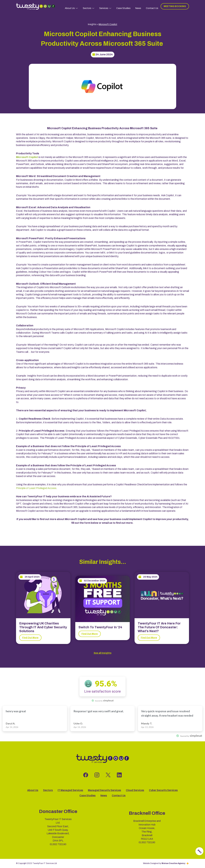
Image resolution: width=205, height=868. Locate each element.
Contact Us (152, 8)
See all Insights (103, 653)
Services (104, 8)
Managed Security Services (105, 790)
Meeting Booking (175, 6)
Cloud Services (135, 790)
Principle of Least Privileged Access (36, 488)
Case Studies (123, 8)
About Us (70, 8)
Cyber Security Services (163, 790)
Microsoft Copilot (108, 24)
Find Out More (30, 638)
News (138, 8)
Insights (92, 24)
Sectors (87, 8)
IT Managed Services (70, 790)
